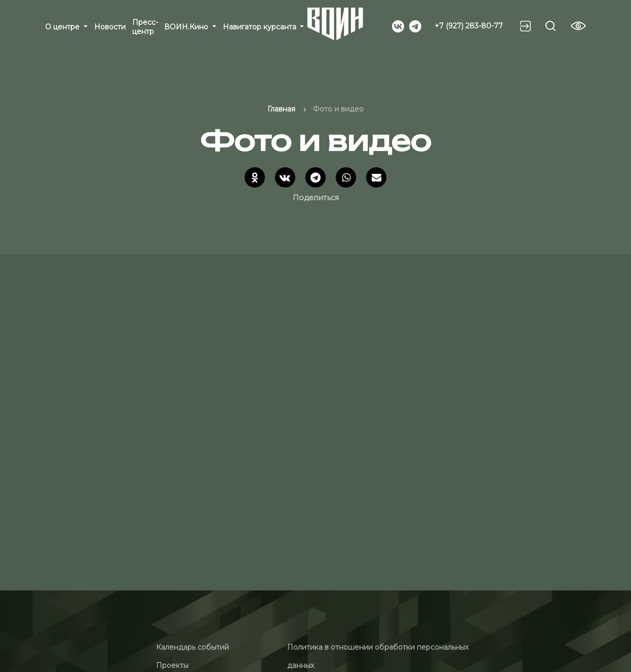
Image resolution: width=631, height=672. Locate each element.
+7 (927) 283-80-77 (469, 26)
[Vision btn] (578, 26)
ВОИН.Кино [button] (187, 27)
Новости (110, 27)
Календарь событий (192, 647)
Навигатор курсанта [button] (261, 27)
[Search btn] (550, 26)
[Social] (398, 25)
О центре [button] (63, 27)
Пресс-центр (145, 27)
